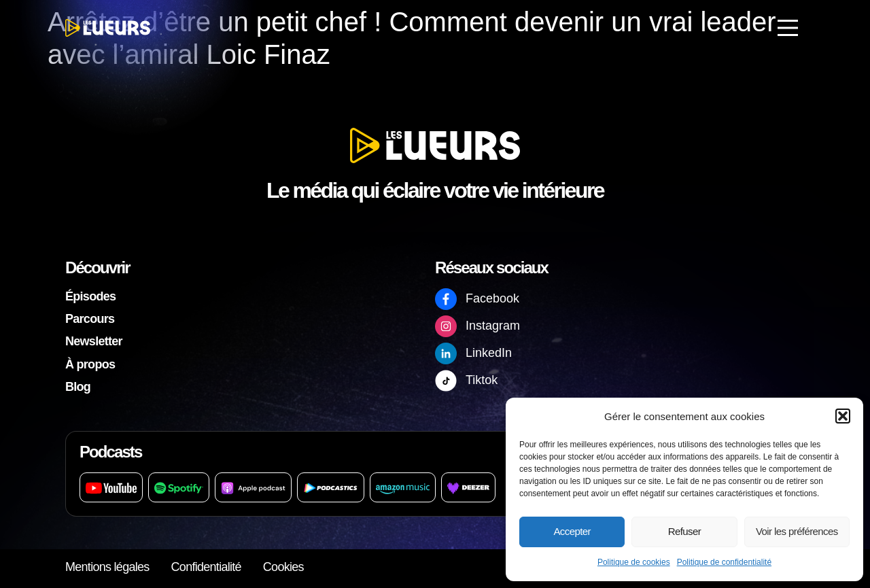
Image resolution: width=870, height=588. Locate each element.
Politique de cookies (634, 562)
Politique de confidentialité (724, 562)
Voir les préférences (797, 531)
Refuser (684, 531)
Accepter (572, 531)
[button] (843, 416)
